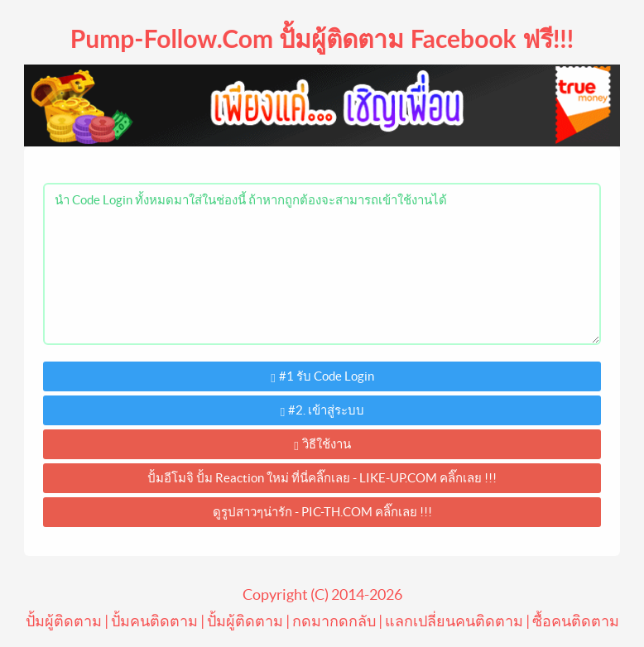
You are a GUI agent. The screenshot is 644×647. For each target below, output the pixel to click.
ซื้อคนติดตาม (576, 621)
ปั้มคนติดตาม (154, 621)
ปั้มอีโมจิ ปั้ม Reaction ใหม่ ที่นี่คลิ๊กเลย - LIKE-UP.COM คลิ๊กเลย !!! (322, 478)
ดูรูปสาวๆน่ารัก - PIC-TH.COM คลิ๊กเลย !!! (322, 512)
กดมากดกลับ (334, 621)
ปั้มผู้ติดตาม (64, 621)
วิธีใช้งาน (322, 445)
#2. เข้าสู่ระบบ (322, 411)
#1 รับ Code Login (322, 377)
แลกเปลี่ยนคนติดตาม (454, 621)
